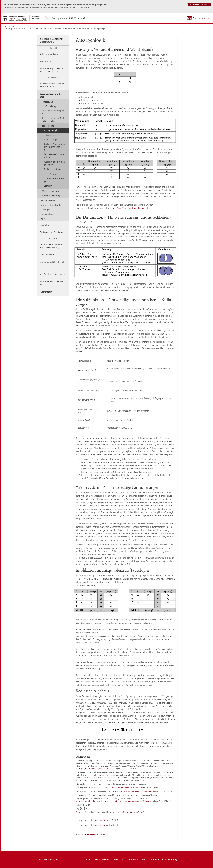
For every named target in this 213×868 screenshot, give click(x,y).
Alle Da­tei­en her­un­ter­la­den (52, 274)
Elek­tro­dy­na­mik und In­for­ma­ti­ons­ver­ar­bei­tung (52, 246)
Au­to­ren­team (46, 292)
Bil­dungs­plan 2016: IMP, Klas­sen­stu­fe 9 (69, 18)
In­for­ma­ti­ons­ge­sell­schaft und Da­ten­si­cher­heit (51, 70)
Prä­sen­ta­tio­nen (48, 214)
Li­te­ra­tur (48, 186)
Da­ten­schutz (119, 859)
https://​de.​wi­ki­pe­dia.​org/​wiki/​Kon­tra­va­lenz (96, 769)
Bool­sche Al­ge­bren (52, 139)
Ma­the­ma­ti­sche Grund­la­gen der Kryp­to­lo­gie (53, 85)
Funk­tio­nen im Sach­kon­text (52, 232)
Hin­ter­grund (70, 29)
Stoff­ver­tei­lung (49, 106)
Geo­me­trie (44, 225)
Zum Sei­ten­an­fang (48, 859)
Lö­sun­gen (45, 210)
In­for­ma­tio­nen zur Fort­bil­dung (52, 283)
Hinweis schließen (199, 5)
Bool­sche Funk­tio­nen (53, 169)
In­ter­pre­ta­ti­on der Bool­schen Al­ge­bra (53, 120)
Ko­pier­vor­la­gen (48, 201)
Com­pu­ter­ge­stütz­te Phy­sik (52, 262)
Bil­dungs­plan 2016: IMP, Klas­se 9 (18, 29)
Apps (43, 218)
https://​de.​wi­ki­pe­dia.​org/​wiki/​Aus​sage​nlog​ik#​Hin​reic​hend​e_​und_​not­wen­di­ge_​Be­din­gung (115, 801)
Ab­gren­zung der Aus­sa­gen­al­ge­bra (55, 163)
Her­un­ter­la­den (98, 820)
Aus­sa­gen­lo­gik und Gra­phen (49, 29)
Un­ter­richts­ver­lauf (51, 191)
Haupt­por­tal (84, 8)
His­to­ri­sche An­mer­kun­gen (54, 180)
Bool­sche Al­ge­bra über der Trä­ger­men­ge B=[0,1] (54, 147)
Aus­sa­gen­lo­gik (99, 29)
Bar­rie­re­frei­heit (102, 859)
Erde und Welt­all (47, 255)
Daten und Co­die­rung (50, 54)
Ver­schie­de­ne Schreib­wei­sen (54, 156)
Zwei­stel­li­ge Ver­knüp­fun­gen (54, 112)
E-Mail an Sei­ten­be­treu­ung (163, 859)
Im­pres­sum (134, 859)
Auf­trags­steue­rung (51, 195)
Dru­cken (87, 859)
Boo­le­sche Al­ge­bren (96, 835)
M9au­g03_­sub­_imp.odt (125, 812)
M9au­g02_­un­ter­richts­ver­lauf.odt (125, 788)
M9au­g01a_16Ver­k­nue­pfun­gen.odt (132, 208)
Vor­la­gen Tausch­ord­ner (52, 205)
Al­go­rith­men (45, 61)
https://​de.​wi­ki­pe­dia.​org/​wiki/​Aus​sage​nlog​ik (134, 791)
